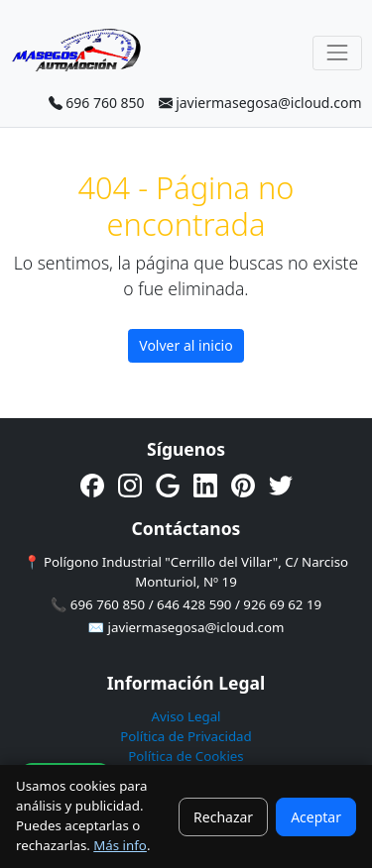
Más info (120, 845)
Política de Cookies (186, 756)
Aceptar (316, 817)
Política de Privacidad (186, 736)
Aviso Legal (186, 716)
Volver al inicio (186, 345)
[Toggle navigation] (337, 53)
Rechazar (223, 817)
